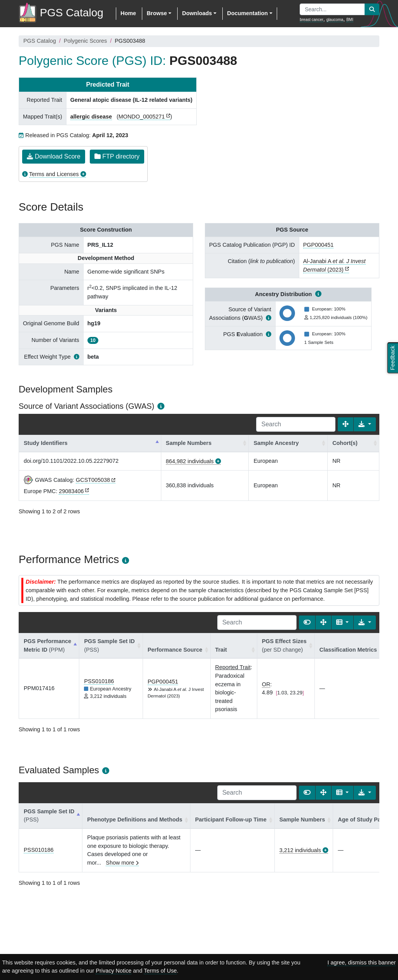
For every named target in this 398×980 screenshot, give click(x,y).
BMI (350, 20)
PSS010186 (99, 681)
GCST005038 (93, 480)
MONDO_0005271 (142, 117)
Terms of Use (160, 971)
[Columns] (343, 623)
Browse (157, 13)
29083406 (71, 491)
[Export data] (365, 424)
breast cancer (312, 20)
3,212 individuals (300, 850)
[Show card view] (307, 623)
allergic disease (91, 117)
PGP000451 (318, 245)
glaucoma (335, 20)
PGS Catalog (40, 41)
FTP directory (117, 156)
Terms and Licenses (54, 174)
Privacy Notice (113, 971)
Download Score (54, 156)
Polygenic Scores (85, 41)
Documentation (247, 13)
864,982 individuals (190, 461)
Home (128, 13)
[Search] (296, 424)
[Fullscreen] (346, 424)
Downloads (197, 13)
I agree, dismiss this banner (361, 963)
